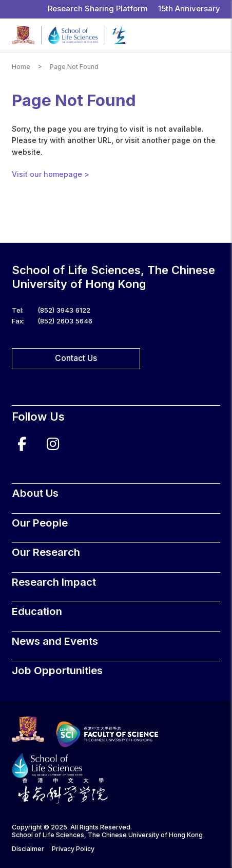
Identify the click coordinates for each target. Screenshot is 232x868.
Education (37, 611)
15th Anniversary (189, 9)
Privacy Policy (73, 849)
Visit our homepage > (51, 174)
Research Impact (54, 582)
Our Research (46, 552)
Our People (40, 523)
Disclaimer (28, 849)
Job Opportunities (57, 670)
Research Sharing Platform (98, 9)
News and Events (55, 641)
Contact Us (76, 358)
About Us (35, 493)
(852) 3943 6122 (64, 310)
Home (21, 67)
